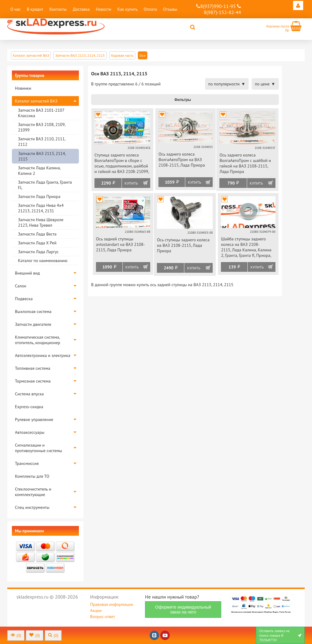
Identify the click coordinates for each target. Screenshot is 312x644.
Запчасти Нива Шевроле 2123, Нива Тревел (41, 222)
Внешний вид (27, 273)
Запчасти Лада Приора (39, 196)
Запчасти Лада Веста (37, 234)
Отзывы (170, 9)
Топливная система (33, 368)
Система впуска (29, 394)
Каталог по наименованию (43, 261)
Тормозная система (33, 381)
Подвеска (24, 299)
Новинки (23, 88)
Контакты (58, 9)
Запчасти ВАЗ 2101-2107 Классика (41, 113)
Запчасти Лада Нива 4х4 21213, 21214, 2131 (41, 208)
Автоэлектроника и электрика (43, 355)
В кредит (35, 9)
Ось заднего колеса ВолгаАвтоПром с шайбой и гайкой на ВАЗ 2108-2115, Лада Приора (245, 163)
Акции (96, 610)
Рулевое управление (34, 419)
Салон (21, 286)
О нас (16, 9)
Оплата (150, 9)
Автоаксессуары (30, 432)
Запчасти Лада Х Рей (37, 243)
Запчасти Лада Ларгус (38, 252)
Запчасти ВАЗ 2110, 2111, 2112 (42, 142)
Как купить (127, 9)
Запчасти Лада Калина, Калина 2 (39, 171)
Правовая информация (112, 604)
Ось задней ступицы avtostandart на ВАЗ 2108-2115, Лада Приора (121, 244)
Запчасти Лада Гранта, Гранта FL (45, 185)
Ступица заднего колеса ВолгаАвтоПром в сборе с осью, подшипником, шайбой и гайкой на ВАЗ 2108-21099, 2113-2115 (122, 164)
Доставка (81, 9)
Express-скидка (29, 407)
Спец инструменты (32, 507)
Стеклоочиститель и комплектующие (33, 492)
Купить (131, 183)
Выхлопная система (33, 311)
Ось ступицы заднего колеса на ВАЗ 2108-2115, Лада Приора (183, 245)
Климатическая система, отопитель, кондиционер (38, 340)
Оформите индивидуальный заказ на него (183, 610)
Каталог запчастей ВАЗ (36, 101)
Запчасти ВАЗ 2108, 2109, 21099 (42, 127)
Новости (103, 9)
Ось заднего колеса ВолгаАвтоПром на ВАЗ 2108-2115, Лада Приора (182, 160)
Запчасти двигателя (33, 324)
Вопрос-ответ (103, 617)
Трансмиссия (27, 463)
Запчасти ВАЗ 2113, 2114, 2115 (42, 156)
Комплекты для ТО (32, 476)
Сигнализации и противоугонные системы (39, 448)
